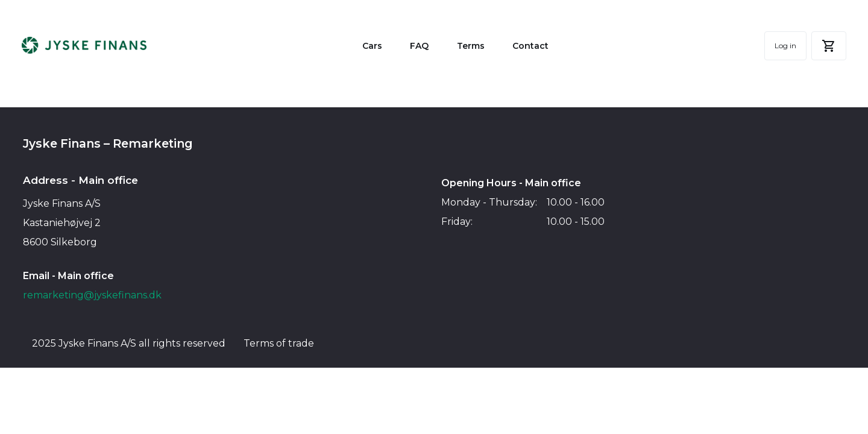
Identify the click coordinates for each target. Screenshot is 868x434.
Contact (530, 47)
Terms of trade (279, 344)
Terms (471, 47)
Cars (372, 47)
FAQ (419, 47)
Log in (784, 47)
